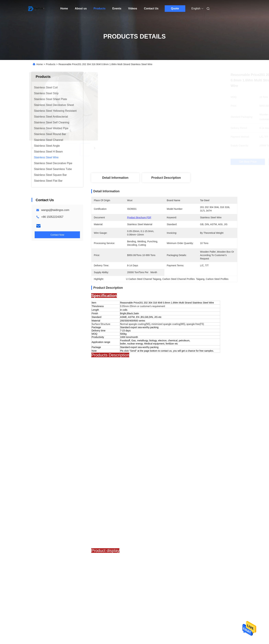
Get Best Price (182, 162)
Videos (133, 8)
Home (64, 8)
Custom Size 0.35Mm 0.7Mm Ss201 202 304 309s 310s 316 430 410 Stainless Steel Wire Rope (55, 552)
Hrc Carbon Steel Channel (150, 461)
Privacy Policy (67, 629)
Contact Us (151, 8)
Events (117, 8)
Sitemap (53, 629)
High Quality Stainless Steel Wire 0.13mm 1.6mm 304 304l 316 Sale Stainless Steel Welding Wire (212, 552)
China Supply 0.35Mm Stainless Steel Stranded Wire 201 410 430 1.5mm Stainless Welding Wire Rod (160, 552)
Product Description (166, 178)
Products (99, 8)
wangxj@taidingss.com (55, 210)
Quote (175, 8)
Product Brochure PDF (139, 217)
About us (81, 8)
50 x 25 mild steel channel (115, 461)
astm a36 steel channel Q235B (188, 461)
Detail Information (115, 178)
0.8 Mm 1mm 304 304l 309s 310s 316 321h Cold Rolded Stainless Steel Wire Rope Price (106, 552)
